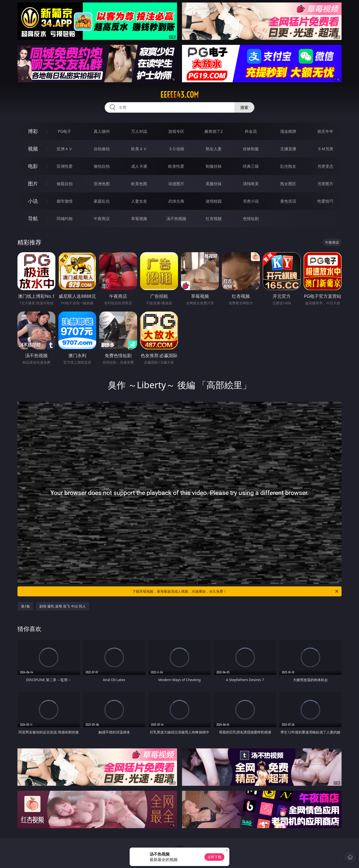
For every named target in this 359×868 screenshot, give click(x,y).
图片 (33, 184)
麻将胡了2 (214, 131)
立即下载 (214, 857)
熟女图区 (288, 184)
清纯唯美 (251, 184)
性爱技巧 (325, 201)
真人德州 (102, 131)
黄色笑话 (288, 201)
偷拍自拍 (102, 166)
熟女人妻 (214, 149)
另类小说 (251, 201)
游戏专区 (176, 131)
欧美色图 (139, 184)
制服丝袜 (214, 166)
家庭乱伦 (102, 201)
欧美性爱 (176, 166)
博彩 (33, 131)
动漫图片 (176, 184)
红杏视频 (214, 219)
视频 (33, 149)
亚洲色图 (102, 184)
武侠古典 (176, 201)
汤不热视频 (176, 219)
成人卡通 (139, 166)
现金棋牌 (288, 131)
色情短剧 (251, 219)
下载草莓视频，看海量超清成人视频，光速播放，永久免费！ (236, 591)
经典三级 (251, 166)
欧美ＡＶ (139, 149)
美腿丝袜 (214, 184)
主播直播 (288, 149)
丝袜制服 (251, 149)
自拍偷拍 (102, 149)
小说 (33, 201)
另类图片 (325, 184)
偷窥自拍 (65, 184)
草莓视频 (139, 219)
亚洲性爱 (65, 166)
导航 (33, 218)
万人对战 (139, 131)
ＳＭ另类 (325, 149)
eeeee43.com (179, 95)
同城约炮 (65, 219)
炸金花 (251, 131)
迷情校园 (214, 201)
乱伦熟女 (288, 166)
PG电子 (64, 131)
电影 (33, 166)
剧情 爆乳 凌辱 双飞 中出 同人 (63, 606)
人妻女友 (139, 201)
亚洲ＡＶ (65, 149)
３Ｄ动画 (176, 149)
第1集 (25, 606)
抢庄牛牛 (325, 131)
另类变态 (325, 166)
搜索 (244, 107)
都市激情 (65, 201)
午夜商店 (102, 219)
